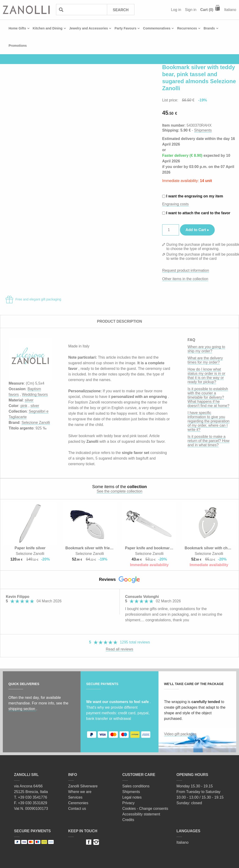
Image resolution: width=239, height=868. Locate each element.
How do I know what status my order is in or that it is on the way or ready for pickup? (207, 376)
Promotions (18, 46)
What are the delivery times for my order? (205, 360)
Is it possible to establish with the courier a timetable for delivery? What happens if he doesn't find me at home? (209, 397)
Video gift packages (180, 734)
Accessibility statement (141, 814)
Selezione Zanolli (36, 423)
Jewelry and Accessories (88, 28)
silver (29, 400)
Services (75, 797)
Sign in (191, 10)
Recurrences (187, 28)
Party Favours (125, 28)
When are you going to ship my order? (206, 349)
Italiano (230, 10)
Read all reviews (119, 649)
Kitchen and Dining (48, 28)
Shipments (203, 130)
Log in (176, 10)
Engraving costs (176, 204)
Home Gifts (17, 28)
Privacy (128, 803)
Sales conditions (136, 786)
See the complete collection (119, 491)
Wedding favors (35, 395)
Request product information (186, 270)
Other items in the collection (185, 279)
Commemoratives (157, 28)
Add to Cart (196, 230)
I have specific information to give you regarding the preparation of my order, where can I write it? (209, 421)
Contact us (77, 809)
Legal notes (132, 797)
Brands (209, 28)
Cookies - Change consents (145, 809)
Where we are (80, 792)
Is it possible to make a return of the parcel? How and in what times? (209, 441)
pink (24, 406)
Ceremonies (78, 803)
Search (121, 10)
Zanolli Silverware (83, 786)
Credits (128, 820)
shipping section (22, 709)
